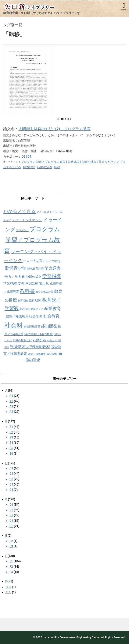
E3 (11, 546)
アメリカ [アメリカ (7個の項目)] (41, 212)
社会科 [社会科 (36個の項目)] (14, 325)
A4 (11, 412)
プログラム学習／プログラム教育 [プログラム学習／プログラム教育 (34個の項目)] (32, 240)
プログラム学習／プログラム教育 (43, 162)
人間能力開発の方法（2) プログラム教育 (55, 129)
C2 (11, 474)
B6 (11, 454)
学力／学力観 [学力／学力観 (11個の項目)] (15, 277)
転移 (57, 167)
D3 (11, 515)
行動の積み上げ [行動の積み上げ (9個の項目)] (22, 340)
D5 (11, 526)
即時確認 (74, 162)
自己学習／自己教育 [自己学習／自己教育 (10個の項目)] (38, 334)
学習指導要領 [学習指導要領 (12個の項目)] (14, 283)
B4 (11, 443)
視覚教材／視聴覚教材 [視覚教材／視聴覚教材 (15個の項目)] (30, 347)
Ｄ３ (8, 587)
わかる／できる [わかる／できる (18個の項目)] (20, 211)
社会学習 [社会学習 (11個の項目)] (36, 316)
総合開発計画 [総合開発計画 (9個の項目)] (32, 327)
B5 (11, 448)
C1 (11, 468)
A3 (11, 406)
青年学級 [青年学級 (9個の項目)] (52, 354)
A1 (11, 396)
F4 (7, 581)
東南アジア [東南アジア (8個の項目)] (37, 309)
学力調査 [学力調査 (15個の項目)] (53, 268)
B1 (11, 427)
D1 (11, 505)
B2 (11, 432)
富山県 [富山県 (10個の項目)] (44, 284)
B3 (11, 437)
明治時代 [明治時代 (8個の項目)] (25, 309)
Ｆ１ (8, 592)
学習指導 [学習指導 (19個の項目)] (52, 276)
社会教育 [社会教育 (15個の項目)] (51, 316)
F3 (11, 572)
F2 (11, 567)
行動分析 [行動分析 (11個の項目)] (40, 340)
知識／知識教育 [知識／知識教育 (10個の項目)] (17, 316)
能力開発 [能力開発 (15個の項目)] (49, 326)
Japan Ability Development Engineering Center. (72, 637)
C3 (11, 479)
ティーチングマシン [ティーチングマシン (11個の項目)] (27, 220)
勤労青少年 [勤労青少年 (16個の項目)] (16, 268)
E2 (11, 541)
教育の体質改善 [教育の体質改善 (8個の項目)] (44, 292)
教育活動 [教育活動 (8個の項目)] (23, 301)
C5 (11, 490)
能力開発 (29, 167)
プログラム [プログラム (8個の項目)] (22, 230)
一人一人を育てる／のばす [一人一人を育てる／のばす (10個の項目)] (42, 261)
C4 (11, 484)
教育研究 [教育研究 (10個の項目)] (35, 300)
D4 (29, 157)
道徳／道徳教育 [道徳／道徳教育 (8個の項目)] (37, 354)
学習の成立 (89, 162)
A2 (11, 401)
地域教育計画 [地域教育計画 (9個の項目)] (35, 269)
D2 (23, 157)
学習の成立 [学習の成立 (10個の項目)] (34, 277)
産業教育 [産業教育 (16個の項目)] (53, 309)
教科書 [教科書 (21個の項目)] (27, 291)
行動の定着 (45, 167)
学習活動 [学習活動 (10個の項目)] (32, 284)
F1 (11, 561)
